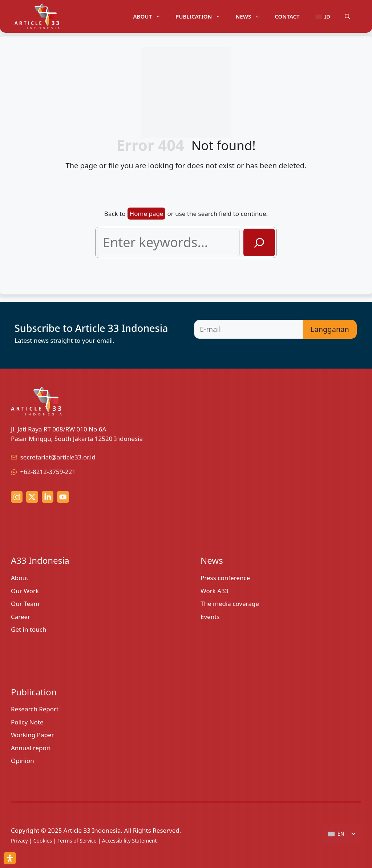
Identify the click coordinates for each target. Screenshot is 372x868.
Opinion (23, 761)
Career (21, 617)
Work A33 (215, 591)
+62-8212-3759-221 (48, 472)
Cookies (43, 841)
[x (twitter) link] (32, 497)
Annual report (31, 748)
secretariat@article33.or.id (58, 457)
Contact (287, 16)
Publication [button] (202, 16)
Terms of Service (77, 841)
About (20, 578)
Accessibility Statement (130, 841)
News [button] (251, 16)
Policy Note (27, 722)
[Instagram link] (17, 497)
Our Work (25, 591)
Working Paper (33, 735)
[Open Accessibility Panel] (10, 858)
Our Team (25, 604)
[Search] (259, 242)
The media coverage (230, 604)
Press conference (225, 578)
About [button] (151, 16)
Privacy (19, 841)
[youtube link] (63, 497)
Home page (147, 214)
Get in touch (29, 629)
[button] (347, 16)
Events (210, 617)
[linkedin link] (48, 497)
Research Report (35, 709)
